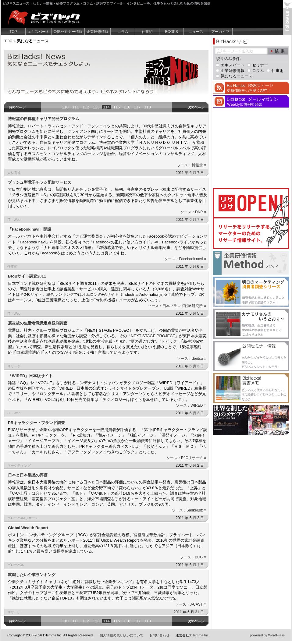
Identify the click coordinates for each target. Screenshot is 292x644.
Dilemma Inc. (200, 635)
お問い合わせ (159, 635)
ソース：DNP (193, 212)
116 (127, 107)
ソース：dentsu (192, 359)
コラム (123, 32)
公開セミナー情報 (68, 32)
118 (148, 107)
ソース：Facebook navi (185, 259)
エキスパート (38, 32)
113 (96, 107)
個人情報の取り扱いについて (121, 635)
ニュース (196, 32)
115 (117, 107)
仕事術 (147, 32)
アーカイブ (220, 32)
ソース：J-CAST (191, 604)
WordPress (276, 635)
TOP (13, 32)
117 (137, 107)
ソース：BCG (193, 557)
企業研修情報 (98, 32)
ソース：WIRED (191, 405)
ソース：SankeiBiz (189, 510)
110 (65, 107)
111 (76, 107)
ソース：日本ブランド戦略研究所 (177, 306)
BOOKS (171, 32)
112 (86, 107)
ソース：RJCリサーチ (186, 458)
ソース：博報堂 (192, 165)
